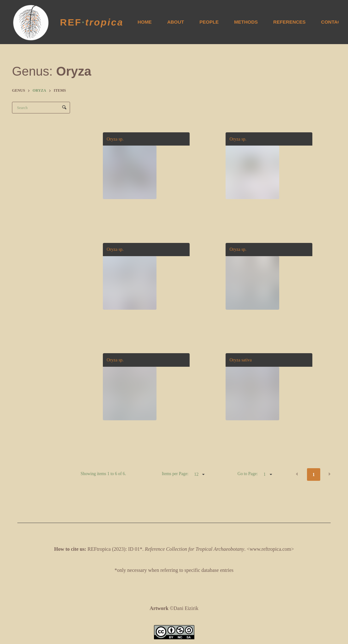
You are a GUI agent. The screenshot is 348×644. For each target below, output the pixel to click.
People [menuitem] (209, 22)
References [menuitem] (289, 22)
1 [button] (314, 475)
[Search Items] (41, 108)
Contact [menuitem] (333, 22)
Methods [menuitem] (246, 22)
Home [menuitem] (145, 22)
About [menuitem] (176, 22)
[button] (297, 474)
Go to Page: (248, 474)
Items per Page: (175, 474)
